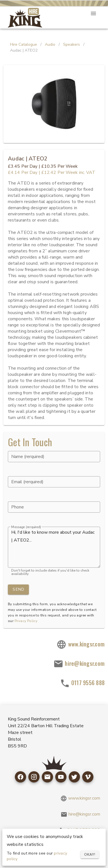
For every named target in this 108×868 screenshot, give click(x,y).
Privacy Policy (26, 621)
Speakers (72, 44)
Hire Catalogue (24, 44)
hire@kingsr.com (79, 664)
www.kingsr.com (81, 645)
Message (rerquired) (26, 527)
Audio (50, 44)
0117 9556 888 (82, 683)
